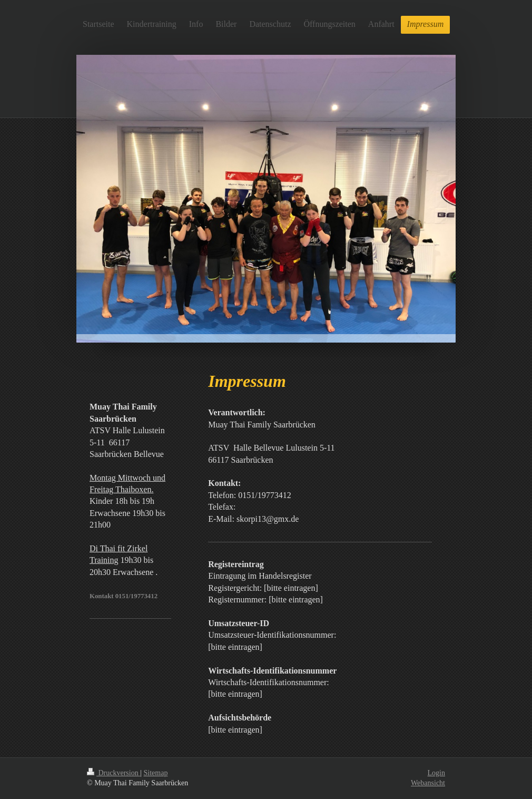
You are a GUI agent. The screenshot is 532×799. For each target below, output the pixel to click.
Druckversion (114, 773)
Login (436, 773)
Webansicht (428, 783)
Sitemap (156, 773)
